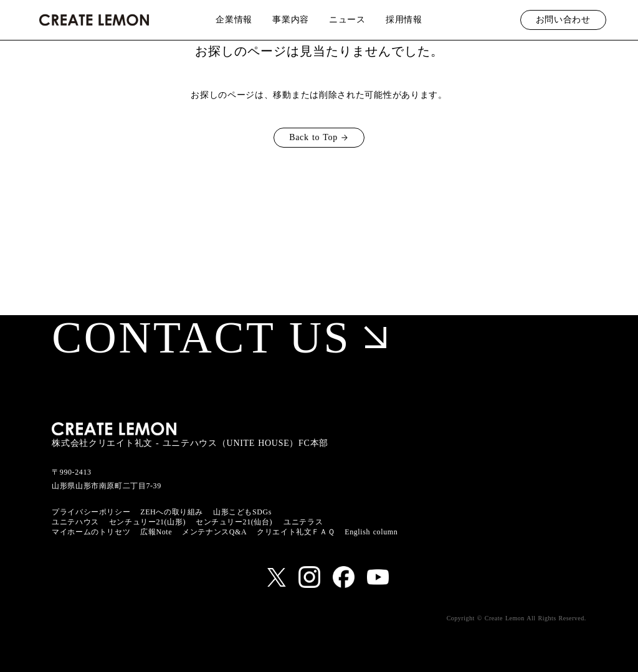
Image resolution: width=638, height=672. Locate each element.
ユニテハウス (75, 522)
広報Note (156, 532)
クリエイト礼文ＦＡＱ (296, 532)
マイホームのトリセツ (91, 532)
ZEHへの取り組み (172, 512)
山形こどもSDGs (242, 512)
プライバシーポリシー (91, 512)
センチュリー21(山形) (147, 522)
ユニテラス (303, 522)
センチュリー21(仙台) (234, 522)
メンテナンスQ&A (214, 532)
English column (371, 532)
